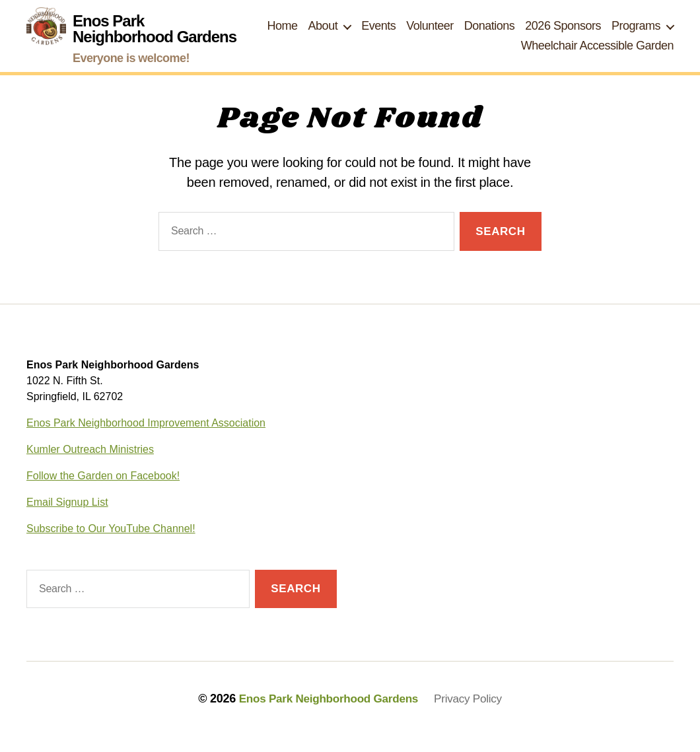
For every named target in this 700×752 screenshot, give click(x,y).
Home (283, 34)
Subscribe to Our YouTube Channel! (111, 544)
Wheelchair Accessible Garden (597, 53)
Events (378, 34)
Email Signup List (67, 518)
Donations (490, 34)
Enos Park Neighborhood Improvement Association (146, 439)
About (323, 34)
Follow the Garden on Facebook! (103, 492)
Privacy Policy (473, 714)
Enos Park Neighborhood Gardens (327, 714)
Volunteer (430, 34)
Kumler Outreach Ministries (90, 465)
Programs (636, 34)
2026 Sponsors (563, 34)
